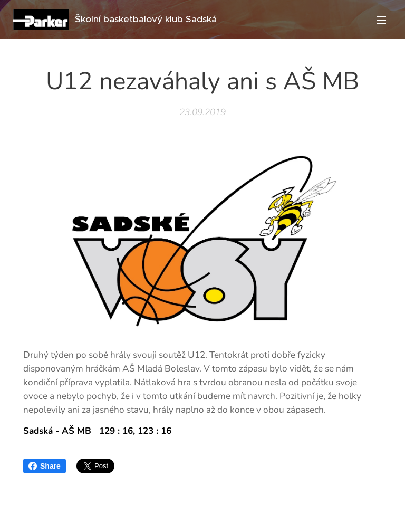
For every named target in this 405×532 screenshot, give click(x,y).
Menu (381, 20)
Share (45, 466)
